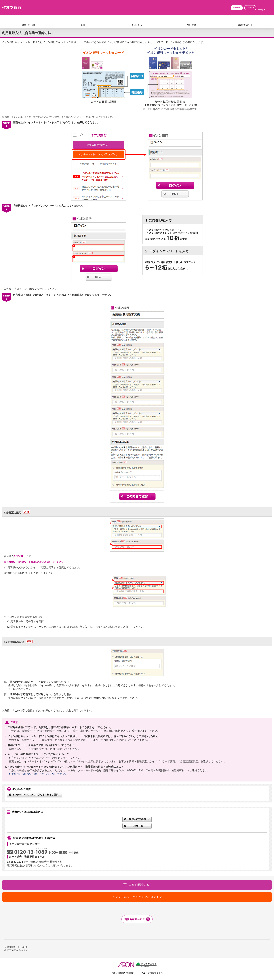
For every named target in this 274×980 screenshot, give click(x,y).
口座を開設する (139, 885)
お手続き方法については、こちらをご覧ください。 (38, 774)
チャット (262, 10)
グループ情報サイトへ (152, 973)
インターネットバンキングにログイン (137, 897)
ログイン (250, 8)
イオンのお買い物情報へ (123, 973)
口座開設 (237, 8)
